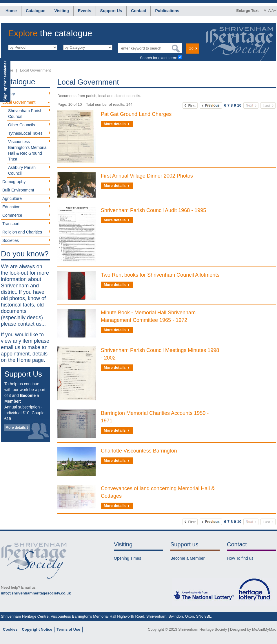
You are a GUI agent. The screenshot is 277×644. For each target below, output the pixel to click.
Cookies (10, 629)
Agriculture (12, 198)
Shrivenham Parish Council (25, 114)
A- (266, 11)
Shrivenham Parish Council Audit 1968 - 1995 (153, 210)
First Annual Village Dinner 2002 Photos (147, 176)
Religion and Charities (22, 232)
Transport (11, 224)
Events (85, 11)
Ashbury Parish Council (22, 170)
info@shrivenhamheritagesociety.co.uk (36, 593)
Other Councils (22, 125)
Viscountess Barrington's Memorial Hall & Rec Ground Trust (28, 150)
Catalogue (36, 11)
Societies (11, 240)
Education (11, 207)
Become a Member (187, 558)
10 (239, 105)
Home (11, 11)
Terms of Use (68, 629)
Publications (167, 11)
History (9, 94)
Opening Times (127, 558)
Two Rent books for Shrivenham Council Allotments (160, 275)
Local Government (35, 70)
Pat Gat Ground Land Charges (136, 114)
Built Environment (18, 190)
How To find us (240, 558)
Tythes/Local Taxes (25, 133)
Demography (14, 182)
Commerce (12, 215)
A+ (274, 11)
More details (16, 428)
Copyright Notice (37, 629)
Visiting (62, 11)
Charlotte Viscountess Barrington (139, 451)
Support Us (111, 11)
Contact (138, 11)
